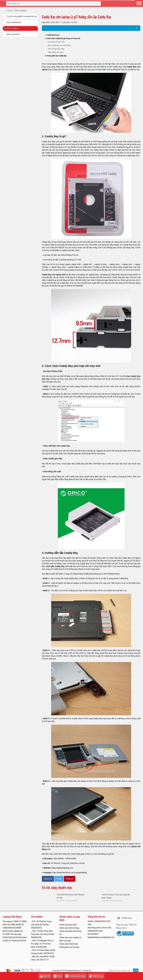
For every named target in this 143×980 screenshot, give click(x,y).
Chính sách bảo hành (68, 925)
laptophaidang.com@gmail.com (101, 937)
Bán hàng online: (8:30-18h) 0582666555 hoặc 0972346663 (99, 931)
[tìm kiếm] (98, 4)
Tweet (59, 879)
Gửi (136, 971)
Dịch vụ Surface (13, 34)
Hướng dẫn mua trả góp (69, 947)
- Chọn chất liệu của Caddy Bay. (59, 45)
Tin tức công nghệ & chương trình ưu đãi (22, 17)
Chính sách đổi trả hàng (69, 928)
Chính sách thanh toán (69, 944)
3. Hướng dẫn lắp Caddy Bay (56, 56)
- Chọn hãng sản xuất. (55, 52)
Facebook (48, 879)
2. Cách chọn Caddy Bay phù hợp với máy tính (62, 38)
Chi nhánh (37, 917)
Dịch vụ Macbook (14, 22)
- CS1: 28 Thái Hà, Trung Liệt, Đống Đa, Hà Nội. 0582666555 (41, 925)
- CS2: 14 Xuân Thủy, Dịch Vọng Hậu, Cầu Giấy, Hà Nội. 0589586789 (43, 934)
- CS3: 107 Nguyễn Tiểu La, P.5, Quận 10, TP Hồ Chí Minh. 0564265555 (42, 944)
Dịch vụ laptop (13, 28)
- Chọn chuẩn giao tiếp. (56, 49)
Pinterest (70, 879)
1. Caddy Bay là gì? (52, 35)
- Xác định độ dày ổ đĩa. (56, 42)
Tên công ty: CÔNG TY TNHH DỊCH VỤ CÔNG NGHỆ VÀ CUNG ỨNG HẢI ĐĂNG (15, 925)
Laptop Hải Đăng (12, 917)
